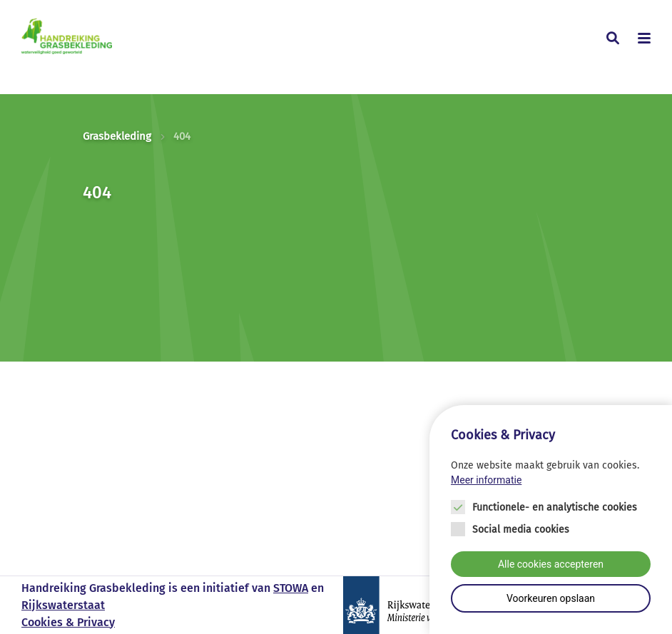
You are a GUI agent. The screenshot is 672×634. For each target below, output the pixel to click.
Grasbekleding (117, 136)
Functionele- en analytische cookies (555, 507)
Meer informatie (486, 480)
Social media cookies (521, 530)
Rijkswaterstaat (63, 605)
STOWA (291, 588)
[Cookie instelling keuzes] (551, 520)
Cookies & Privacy (68, 622)
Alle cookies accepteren (551, 564)
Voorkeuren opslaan (551, 598)
